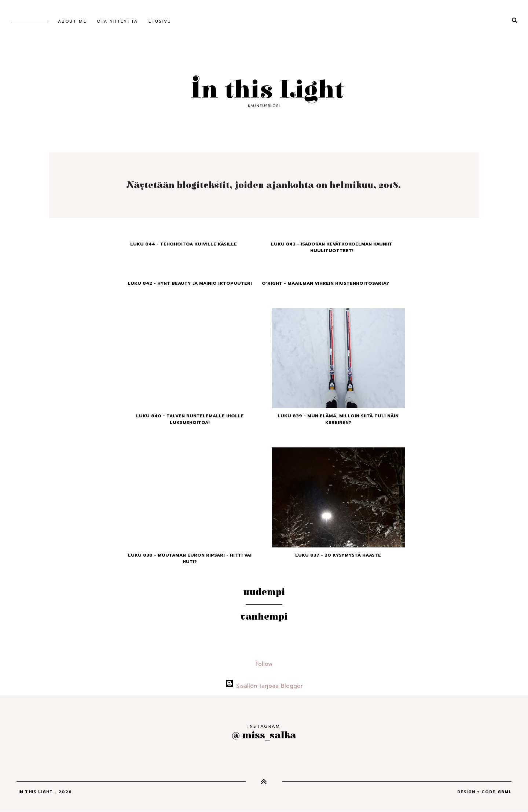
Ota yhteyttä (117, 21)
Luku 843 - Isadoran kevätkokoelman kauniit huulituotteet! (332, 247)
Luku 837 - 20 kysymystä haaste (338, 555)
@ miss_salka (264, 735)
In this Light (264, 90)
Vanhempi (264, 617)
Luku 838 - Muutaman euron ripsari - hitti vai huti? (190, 558)
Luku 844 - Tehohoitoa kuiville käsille (184, 244)
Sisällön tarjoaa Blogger (264, 686)
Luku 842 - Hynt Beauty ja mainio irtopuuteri (190, 283)
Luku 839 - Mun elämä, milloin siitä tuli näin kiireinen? (338, 419)
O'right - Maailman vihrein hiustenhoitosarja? (325, 283)
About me (72, 21)
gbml (505, 792)
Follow (264, 664)
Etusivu (160, 21)
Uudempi (264, 592)
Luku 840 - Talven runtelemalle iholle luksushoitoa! (190, 419)
